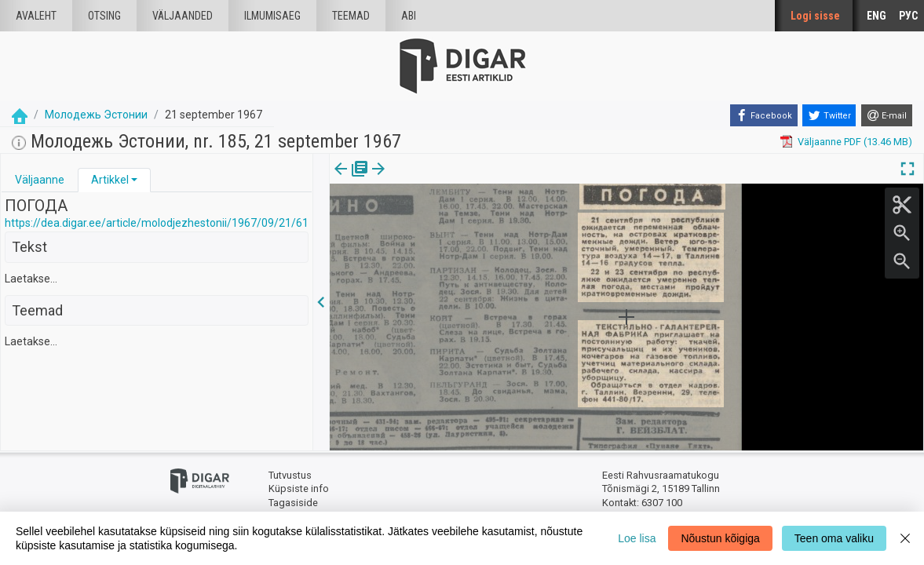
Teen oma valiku (834, 538)
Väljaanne (40, 180)
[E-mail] (887, 115)
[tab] (40, 180)
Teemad (351, 16)
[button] (134, 180)
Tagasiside (293, 503)
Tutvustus (290, 475)
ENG (877, 16)
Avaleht (36, 16)
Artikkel (110, 180)
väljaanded (183, 16)
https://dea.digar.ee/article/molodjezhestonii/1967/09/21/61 (157, 223)
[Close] (905, 538)
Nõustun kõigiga (720, 538)
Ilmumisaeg (272, 16)
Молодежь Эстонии (96, 115)
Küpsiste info (299, 488)
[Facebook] (764, 115)
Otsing (104, 16)
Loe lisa (637, 538)
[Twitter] (829, 115)
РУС (908, 16)
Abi (409, 16)
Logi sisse (815, 16)
